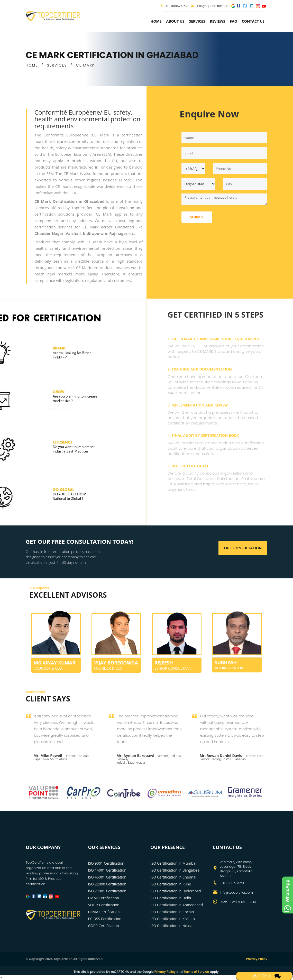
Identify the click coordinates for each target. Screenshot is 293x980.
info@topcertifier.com (210, 6)
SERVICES (57, 65)
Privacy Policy (257, 959)
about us (175, 21)
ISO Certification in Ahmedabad (177, 905)
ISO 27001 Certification (107, 891)
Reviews (217, 21)
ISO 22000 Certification (107, 884)
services (197, 21)
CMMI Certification (104, 898)
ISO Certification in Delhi (171, 898)
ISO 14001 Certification (107, 870)
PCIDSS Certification (105, 919)
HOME (32, 65)
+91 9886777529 (177, 6)
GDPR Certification (104, 926)
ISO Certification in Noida (171, 926)
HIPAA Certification (104, 912)
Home (156, 21)
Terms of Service (196, 972)
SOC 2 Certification (104, 905)
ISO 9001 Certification (106, 863)
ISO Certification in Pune (171, 884)
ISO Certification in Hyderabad (176, 891)
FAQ (234, 21)
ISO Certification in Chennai (173, 877)
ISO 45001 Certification (107, 877)
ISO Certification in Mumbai (173, 863)
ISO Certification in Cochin (172, 912)
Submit (197, 217)
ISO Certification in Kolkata (173, 919)
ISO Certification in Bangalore (175, 870)
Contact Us (253, 21)
